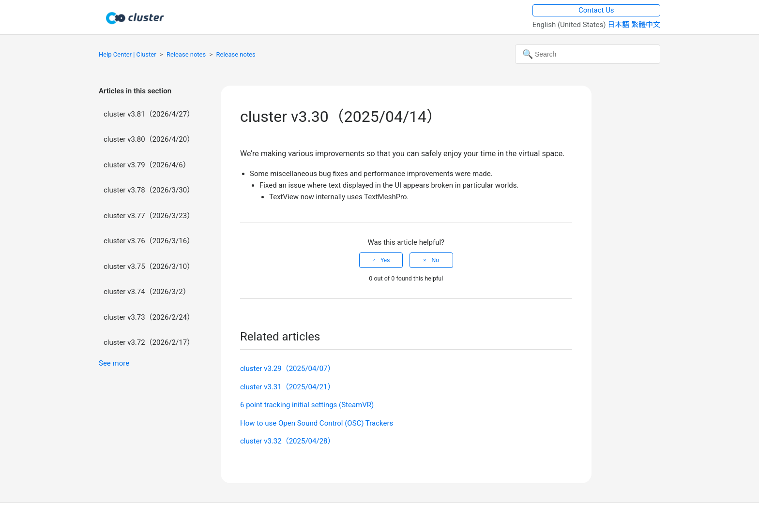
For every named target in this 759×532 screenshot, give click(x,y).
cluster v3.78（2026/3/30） (149, 190)
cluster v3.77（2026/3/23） (149, 216)
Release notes (186, 54)
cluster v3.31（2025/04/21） (288, 387)
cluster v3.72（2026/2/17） (149, 342)
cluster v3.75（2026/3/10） (149, 266)
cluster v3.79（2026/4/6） (147, 165)
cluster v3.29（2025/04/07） (288, 369)
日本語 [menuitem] (619, 25)
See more (114, 363)
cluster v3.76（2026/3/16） (149, 241)
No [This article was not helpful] (435, 260)
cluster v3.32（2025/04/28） (288, 441)
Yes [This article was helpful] (385, 260)
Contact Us (596, 10)
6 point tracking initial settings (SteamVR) (307, 405)
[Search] (588, 54)
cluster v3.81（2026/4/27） (149, 114)
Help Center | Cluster (128, 54)
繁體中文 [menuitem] (646, 25)
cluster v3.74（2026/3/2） (147, 292)
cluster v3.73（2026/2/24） (149, 317)
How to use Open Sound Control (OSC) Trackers (317, 423)
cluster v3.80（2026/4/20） (149, 139)
